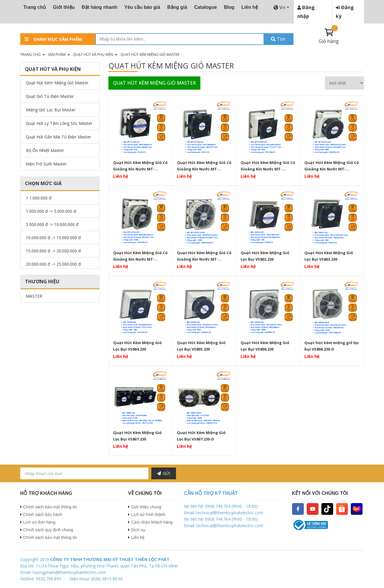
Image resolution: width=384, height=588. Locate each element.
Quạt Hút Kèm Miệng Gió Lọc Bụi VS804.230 (137, 346)
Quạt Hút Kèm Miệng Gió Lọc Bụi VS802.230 (265, 256)
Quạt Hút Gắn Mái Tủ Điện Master (58, 137)
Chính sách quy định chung (48, 530)
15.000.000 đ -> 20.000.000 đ (53, 251)
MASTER (34, 296)
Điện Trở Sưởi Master (46, 164)
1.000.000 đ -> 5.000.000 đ (51, 211)
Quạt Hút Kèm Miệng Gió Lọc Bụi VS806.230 (265, 346)
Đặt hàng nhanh (99, 7)
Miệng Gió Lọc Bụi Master (51, 110)
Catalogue (206, 7)
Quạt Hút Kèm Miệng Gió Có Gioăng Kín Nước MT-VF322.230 (140, 256)
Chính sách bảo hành (43, 515)
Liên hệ (250, 7)
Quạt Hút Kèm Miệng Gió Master (150, 55)
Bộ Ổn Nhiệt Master (45, 150)
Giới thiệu (64, 7)
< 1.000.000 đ (39, 198)
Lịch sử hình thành (148, 515)
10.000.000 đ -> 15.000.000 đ (53, 238)
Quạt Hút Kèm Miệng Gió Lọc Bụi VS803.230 (329, 256)
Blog (229, 7)
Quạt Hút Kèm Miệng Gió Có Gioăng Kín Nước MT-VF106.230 (140, 166)
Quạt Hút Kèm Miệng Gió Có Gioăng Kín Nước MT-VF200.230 (268, 166)
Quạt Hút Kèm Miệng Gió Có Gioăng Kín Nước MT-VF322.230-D (204, 256)
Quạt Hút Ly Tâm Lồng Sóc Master (59, 123)
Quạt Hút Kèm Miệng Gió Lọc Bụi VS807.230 (137, 436)
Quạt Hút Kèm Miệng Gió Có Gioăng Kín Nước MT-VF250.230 (332, 166)
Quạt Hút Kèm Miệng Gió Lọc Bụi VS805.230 (201, 346)
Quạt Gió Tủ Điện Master (50, 96)
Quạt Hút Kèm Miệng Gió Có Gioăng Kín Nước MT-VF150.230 (204, 166)
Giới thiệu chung (146, 507)
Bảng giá (177, 7)
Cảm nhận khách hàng (152, 522)
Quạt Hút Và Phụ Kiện (93, 55)
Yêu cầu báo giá (142, 7)
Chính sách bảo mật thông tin (50, 507)
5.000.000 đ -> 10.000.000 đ (52, 224)
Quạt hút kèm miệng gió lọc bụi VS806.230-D (332, 346)
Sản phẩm (57, 55)
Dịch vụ (138, 530)
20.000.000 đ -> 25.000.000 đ (53, 264)
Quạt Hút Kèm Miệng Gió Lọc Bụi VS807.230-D (201, 436)
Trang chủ (35, 7)
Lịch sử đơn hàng (39, 522)
